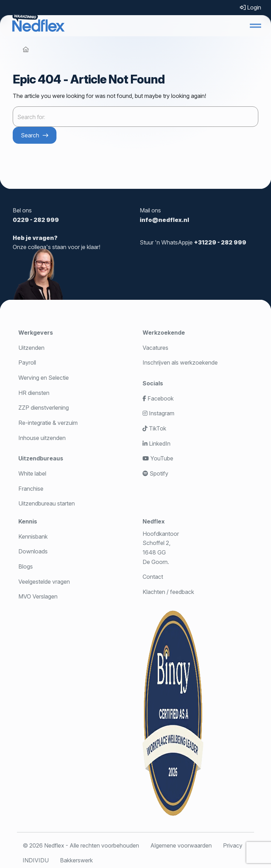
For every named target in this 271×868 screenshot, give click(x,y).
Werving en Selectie (44, 378)
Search (30, 135)
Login (251, 7)
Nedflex (154, 521)
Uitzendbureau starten (47, 503)
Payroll (27, 362)
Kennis (28, 521)
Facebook (158, 398)
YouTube (158, 458)
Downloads (33, 551)
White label (32, 473)
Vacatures (155, 348)
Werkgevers (36, 333)
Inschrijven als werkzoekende (180, 362)
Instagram (158, 413)
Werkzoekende (164, 333)
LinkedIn (156, 444)
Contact (153, 577)
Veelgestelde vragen (44, 582)
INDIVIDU (36, 860)
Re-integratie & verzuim (48, 423)
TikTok (154, 428)
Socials (153, 383)
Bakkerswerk (76, 860)
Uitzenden (31, 348)
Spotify (155, 473)
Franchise (31, 489)
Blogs (26, 566)
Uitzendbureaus (41, 458)
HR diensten (34, 393)
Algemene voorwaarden (181, 845)
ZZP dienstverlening (44, 408)
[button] (255, 26)
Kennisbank (33, 537)
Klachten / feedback (168, 592)
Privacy (233, 845)
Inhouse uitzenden (42, 438)
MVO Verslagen (38, 596)
